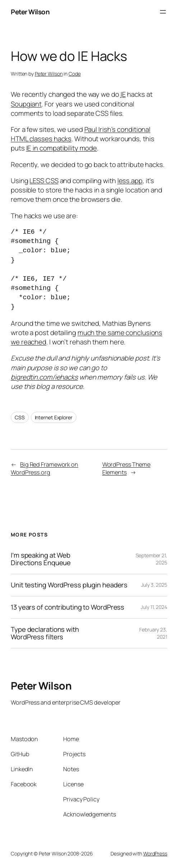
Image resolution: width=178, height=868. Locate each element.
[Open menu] (163, 12)
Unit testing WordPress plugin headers (69, 585)
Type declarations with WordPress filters (45, 633)
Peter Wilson (30, 12)
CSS (20, 417)
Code (75, 74)
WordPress (155, 853)
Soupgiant (26, 104)
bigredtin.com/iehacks (44, 377)
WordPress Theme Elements (127, 469)
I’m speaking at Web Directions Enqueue (41, 559)
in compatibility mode (62, 148)
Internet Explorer (54, 417)
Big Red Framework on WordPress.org (44, 469)
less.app (130, 181)
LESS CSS (44, 181)
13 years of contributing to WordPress (67, 607)
